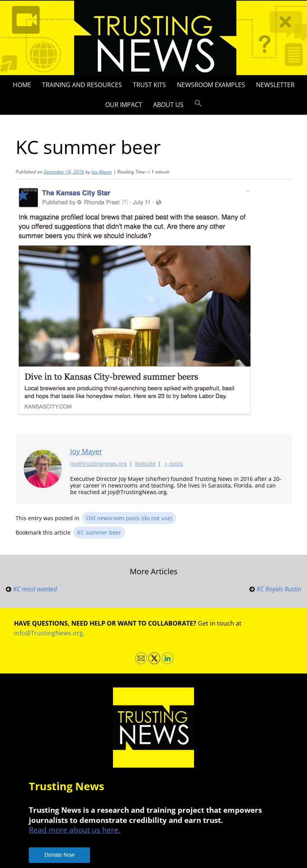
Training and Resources (82, 85)
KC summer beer (99, 532)
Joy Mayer (102, 172)
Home (22, 85)
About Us (168, 105)
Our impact (124, 105)
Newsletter (275, 85)
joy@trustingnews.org (99, 464)
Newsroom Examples (211, 85)
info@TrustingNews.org (49, 633)
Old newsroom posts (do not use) (129, 518)
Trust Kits (149, 85)
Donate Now (59, 855)
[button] (198, 103)
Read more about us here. (75, 830)
